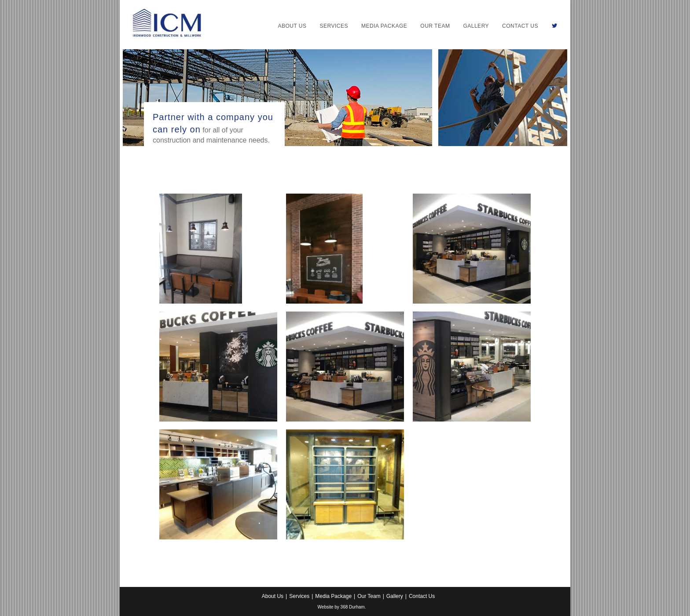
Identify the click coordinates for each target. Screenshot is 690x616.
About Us (273, 596)
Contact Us (422, 596)
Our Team (369, 596)
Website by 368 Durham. (342, 607)
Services (299, 596)
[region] (277, 98)
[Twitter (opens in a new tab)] (554, 26)
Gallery (395, 596)
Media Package (333, 596)
